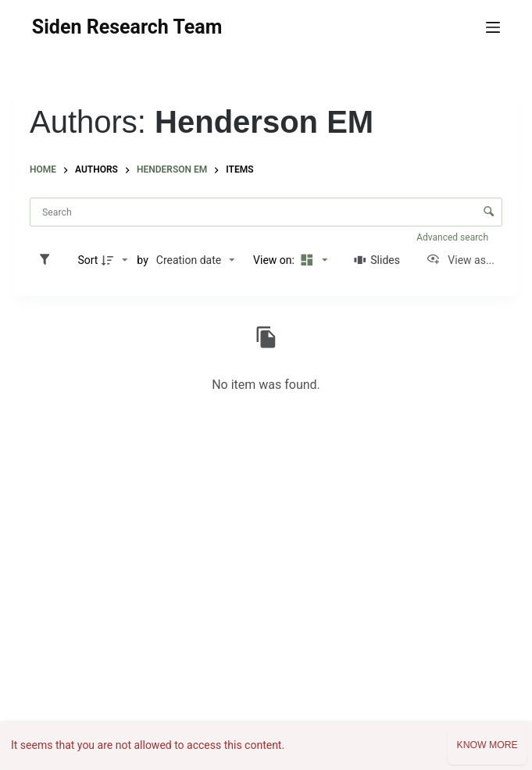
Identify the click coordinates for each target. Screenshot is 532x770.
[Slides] (377, 260)
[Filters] (48, 260)
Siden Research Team (127, 27)
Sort (87, 260)
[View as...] (460, 260)
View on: (275, 260)
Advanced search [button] (453, 237)
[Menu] (493, 27)
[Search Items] (266, 212)
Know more (487, 745)
